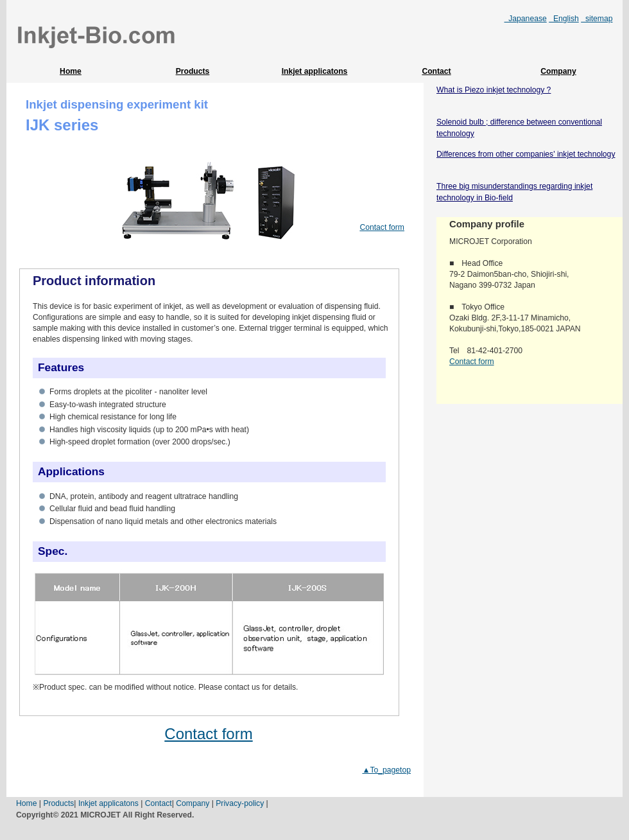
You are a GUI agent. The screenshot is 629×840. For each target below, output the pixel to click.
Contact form (382, 227)
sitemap (597, 19)
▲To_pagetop (386, 770)
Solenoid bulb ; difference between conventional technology (519, 128)
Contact (436, 71)
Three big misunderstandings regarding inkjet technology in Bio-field (514, 192)
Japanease (526, 19)
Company (558, 71)
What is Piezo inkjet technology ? (494, 90)
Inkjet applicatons (315, 71)
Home (71, 71)
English (564, 19)
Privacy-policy (240, 803)
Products (193, 71)
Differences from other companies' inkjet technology (526, 154)
